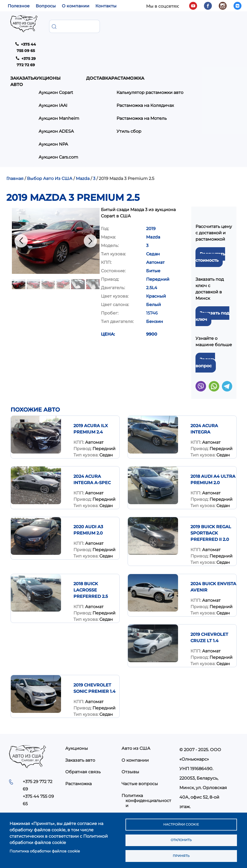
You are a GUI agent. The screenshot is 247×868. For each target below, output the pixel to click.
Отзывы (130, 735)
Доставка (139, 26)
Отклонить (181, 838)
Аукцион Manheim (89, 76)
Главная (15, 142)
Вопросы (46, 6)
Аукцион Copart (96, 49)
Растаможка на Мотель (186, 72)
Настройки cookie (181, 821)
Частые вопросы (140, 747)
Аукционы (87, 26)
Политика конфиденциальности (146, 764)
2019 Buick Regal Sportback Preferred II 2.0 (211, 496)
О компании (76, 6)
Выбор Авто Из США (50, 142)
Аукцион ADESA (97, 91)
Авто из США (136, 711)
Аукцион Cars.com (89, 118)
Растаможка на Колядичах (189, 61)
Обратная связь (83, 735)
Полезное (19, 6)
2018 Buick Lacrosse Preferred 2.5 (91, 553)
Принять (181, 855)
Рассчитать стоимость (210, 220)
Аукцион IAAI (93, 61)
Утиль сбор (173, 84)
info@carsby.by (197, 779)
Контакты (106, 6)
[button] (56, 204)
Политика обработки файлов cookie (45, 849)
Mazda (83, 142)
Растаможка (78, 747)
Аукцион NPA (94, 102)
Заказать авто (59, 29)
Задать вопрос (205, 326)
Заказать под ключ (212, 279)
